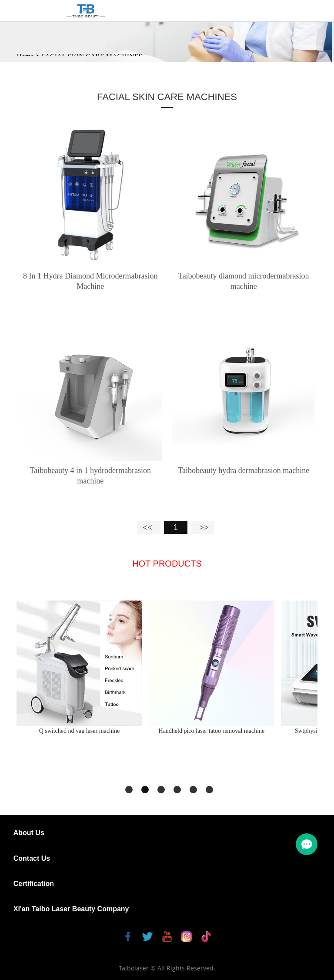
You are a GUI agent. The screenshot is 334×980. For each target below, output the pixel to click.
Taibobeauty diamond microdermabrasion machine (244, 281)
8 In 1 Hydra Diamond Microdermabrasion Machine (90, 281)
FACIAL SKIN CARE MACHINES (167, 97)
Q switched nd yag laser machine (79, 731)
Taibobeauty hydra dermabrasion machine (244, 470)
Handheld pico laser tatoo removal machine (212, 731)
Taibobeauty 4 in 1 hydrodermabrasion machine (90, 476)
